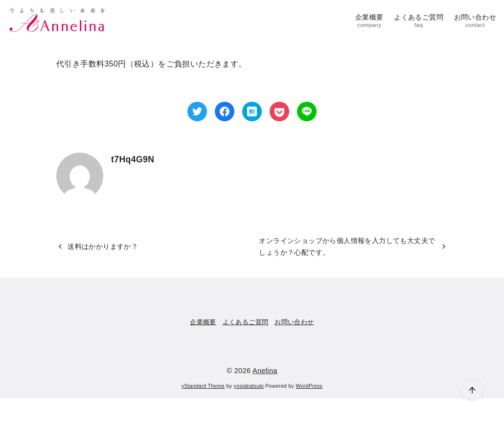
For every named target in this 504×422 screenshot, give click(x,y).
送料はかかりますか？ (103, 246)
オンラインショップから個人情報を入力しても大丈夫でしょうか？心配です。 (347, 246)
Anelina (265, 371)
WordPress (309, 386)
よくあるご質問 (419, 21)
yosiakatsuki (249, 386)
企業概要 (369, 21)
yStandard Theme (203, 386)
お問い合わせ (475, 21)
